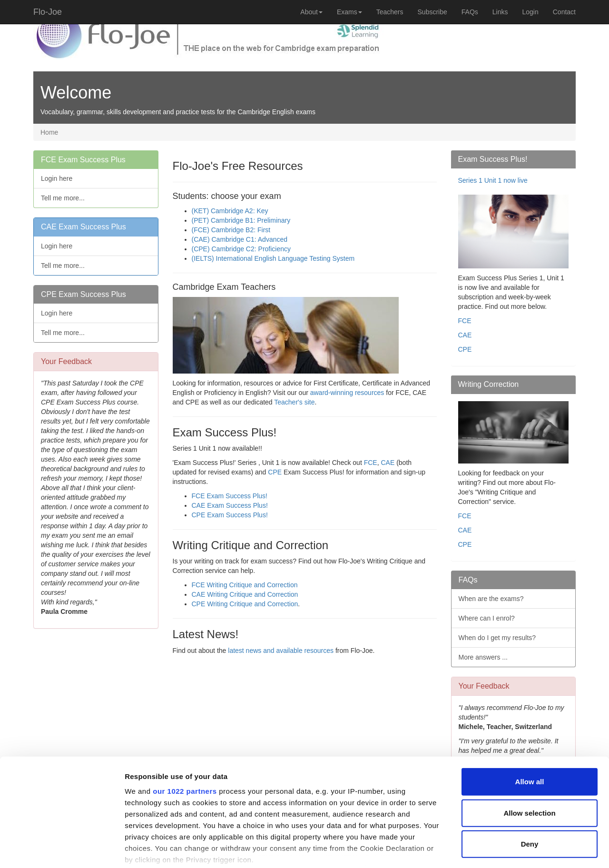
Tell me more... (63, 198)
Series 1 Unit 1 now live (493, 180)
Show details (499, 849)
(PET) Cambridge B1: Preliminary (241, 220)
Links (500, 12)
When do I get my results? (497, 638)
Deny (530, 785)
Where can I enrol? (487, 618)
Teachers (390, 12)
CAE (388, 463)
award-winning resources (347, 393)
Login (530, 12)
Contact (564, 12)
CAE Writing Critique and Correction (245, 594)
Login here (57, 178)
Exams (349, 12)
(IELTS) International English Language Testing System (273, 258)
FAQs (470, 12)
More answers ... (483, 657)
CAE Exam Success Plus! (230, 505)
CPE (275, 472)
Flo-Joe (48, 12)
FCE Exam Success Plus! (230, 496)
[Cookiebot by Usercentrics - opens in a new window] (62, 849)
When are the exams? (491, 599)
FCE (371, 463)
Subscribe (432, 12)
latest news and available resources (281, 651)
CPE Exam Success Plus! (230, 515)
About (311, 12)
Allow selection (529, 754)
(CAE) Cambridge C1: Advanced (240, 239)
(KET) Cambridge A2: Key (230, 211)
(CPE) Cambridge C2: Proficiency (241, 249)
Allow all (530, 723)
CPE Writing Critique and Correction (245, 604)
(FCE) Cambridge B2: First (231, 230)
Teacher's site (294, 402)
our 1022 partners (185, 732)
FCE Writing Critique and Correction (245, 585)
